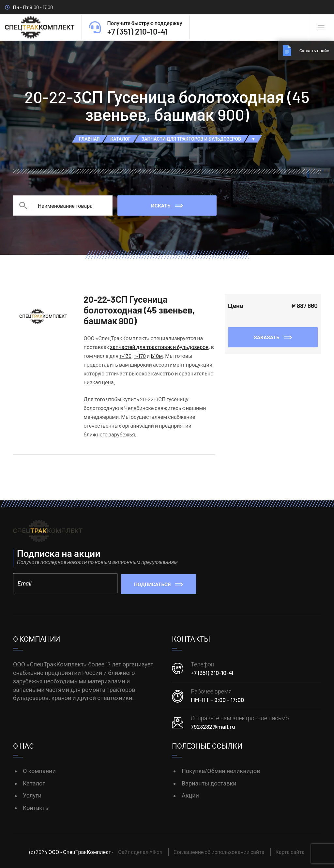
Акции (190, 794)
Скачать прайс (311, 50)
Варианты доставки (209, 782)
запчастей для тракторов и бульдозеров (159, 347)
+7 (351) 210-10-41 (212, 672)
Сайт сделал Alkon (140, 851)
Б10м (157, 356)
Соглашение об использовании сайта (219, 851)
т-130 (125, 356)
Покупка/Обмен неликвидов (221, 770)
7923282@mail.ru (213, 725)
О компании (39, 770)
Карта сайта (290, 851)
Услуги (32, 794)
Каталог (34, 782)
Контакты (36, 807)
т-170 (140, 356)
